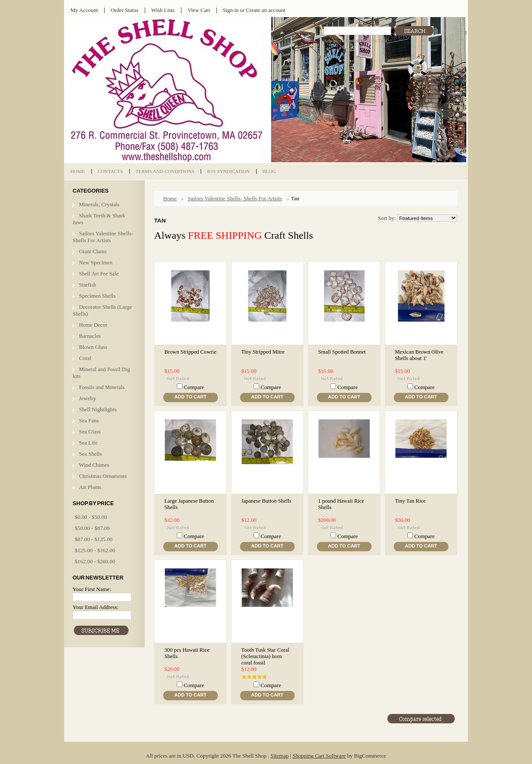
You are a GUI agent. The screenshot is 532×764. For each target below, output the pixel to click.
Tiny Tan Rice (410, 501)
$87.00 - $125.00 (94, 539)
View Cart (199, 10)
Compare (194, 387)
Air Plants (90, 487)
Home (170, 198)
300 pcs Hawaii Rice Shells (187, 653)
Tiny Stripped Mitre (263, 352)
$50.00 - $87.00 (92, 528)
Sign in (231, 10)
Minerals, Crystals (99, 204)
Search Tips (375, 41)
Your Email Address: (96, 607)
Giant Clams (93, 251)
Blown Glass (93, 347)
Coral (85, 358)
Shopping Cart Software (319, 756)
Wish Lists (163, 10)
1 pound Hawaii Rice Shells (341, 504)
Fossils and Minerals (102, 387)
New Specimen (96, 262)
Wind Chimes (94, 465)
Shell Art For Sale (99, 274)
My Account (84, 10)
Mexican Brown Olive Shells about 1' (419, 355)
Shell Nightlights (98, 409)
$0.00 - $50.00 (91, 517)
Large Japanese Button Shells (189, 504)
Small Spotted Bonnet (342, 352)
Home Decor (93, 325)
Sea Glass (90, 432)
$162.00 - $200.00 (95, 561)
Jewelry (88, 398)
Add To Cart (190, 397)
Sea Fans (89, 420)
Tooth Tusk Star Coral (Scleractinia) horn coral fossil (265, 656)
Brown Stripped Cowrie (190, 352)
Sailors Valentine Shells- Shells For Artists (103, 237)
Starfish (88, 285)
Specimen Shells (97, 296)
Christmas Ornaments (103, 476)
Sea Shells (90, 454)
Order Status (124, 10)
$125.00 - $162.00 (95, 550)
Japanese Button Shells (266, 501)
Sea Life (88, 443)
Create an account (266, 10)
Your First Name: (92, 589)
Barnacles (90, 336)
